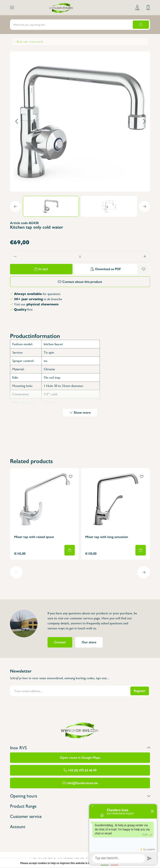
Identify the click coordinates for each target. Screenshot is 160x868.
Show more (82, 413)
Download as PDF (108, 269)
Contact (60, 642)
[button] (17, 122)
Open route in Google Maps (80, 758)
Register (140, 691)
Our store (89, 642)
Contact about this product (82, 282)
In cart (43, 269)
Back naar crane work (30, 42)
